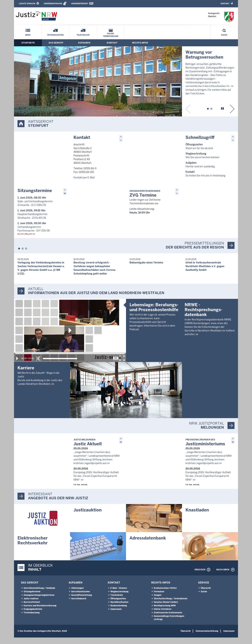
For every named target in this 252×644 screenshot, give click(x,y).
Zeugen (158, 602)
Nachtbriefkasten (119, 609)
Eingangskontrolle (33, 616)
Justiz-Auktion (31, 605)
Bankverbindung (119, 612)
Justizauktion (88, 516)
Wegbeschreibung (119, 598)
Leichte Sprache (27, 4)
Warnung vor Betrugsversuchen (204, 55)
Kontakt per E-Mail (84, 177)
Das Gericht (56, 43)
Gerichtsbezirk (79, 605)
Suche (224, 35)
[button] (208, 108)
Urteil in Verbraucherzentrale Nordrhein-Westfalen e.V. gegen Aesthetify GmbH (205, 272)
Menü (28, 35)
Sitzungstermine (35, 194)
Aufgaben (84, 43)
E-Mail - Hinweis (119, 595)
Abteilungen (77, 595)
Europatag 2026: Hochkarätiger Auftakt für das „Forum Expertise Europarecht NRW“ (96, 482)
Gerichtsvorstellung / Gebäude (39, 595)
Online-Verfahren (163, 616)
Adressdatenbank (148, 544)
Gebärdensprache (53, 4)
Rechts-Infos (140, 43)
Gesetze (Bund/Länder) (166, 609)
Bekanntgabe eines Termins (146, 268)
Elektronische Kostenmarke (168, 619)
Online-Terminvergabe (111, 35)
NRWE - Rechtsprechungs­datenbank (204, 372)
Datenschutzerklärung (207, 638)
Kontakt (225, 4)
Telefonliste (83, 35)
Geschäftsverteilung (82, 602)
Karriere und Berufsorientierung (40, 612)
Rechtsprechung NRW (165, 612)
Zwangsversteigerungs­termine (39, 602)
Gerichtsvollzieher (81, 598)
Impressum (116, 616)
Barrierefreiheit (80, 4)
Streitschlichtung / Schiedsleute (171, 605)
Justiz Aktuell (88, 448)
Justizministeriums (205, 448)
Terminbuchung (32, 619)
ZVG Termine (145, 197)
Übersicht (206, 595)
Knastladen (197, 516)
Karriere (26, 374)
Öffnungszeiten (55, 35)
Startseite (28, 43)
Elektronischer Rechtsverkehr (33, 547)
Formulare (159, 598)
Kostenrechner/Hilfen (165, 595)
